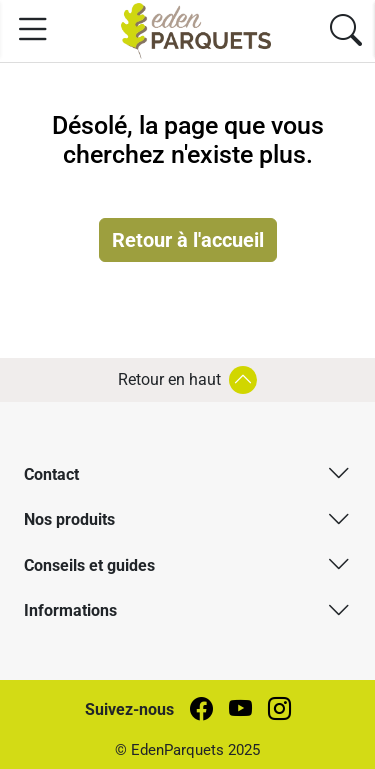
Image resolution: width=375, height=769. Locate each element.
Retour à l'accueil (188, 240)
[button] (187, 473)
